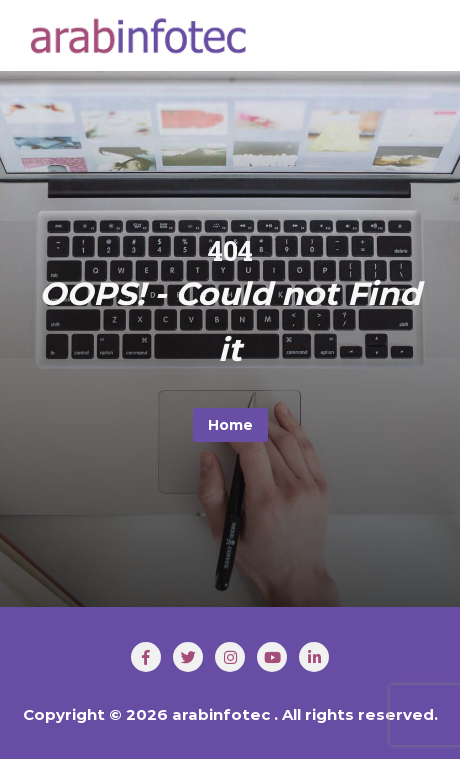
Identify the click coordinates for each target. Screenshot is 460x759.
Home (230, 425)
